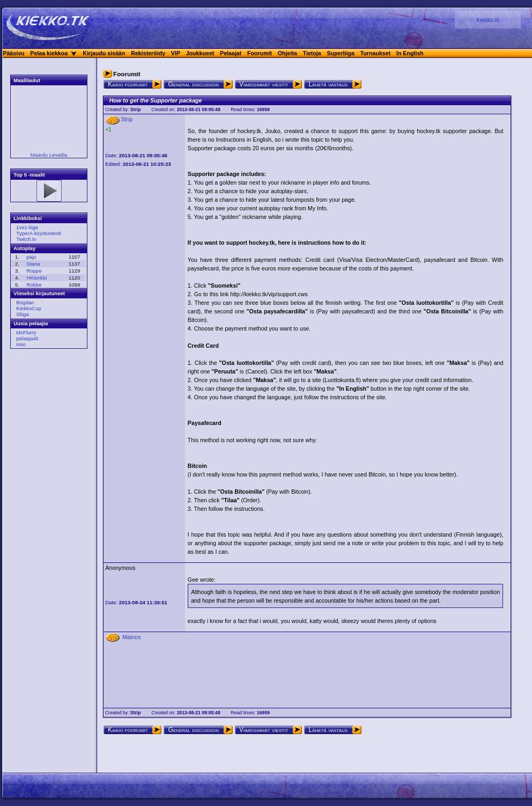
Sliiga (22, 314)
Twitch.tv (26, 239)
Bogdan (25, 302)
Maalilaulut (27, 80)
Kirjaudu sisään (104, 53)
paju (31, 257)
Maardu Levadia (49, 155)
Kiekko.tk (488, 20)
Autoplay (24, 248)
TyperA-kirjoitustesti (39, 233)
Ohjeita (287, 53)
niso (21, 344)
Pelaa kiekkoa (49, 53)
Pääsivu (13, 53)
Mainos (131, 637)
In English (410, 53)
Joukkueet (200, 53)
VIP (176, 53)
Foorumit (260, 53)
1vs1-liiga (27, 227)
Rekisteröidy (148, 53)
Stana (33, 264)
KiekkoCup (28, 308)
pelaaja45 (27, 338)
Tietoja (312, 53)
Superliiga (341, 53)
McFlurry (26, 332)
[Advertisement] (46, 520)
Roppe (34, 271)
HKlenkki (36, 278)
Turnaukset (376, 53)
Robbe (34, 285)
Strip (136, 109)
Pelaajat (231, 53)
